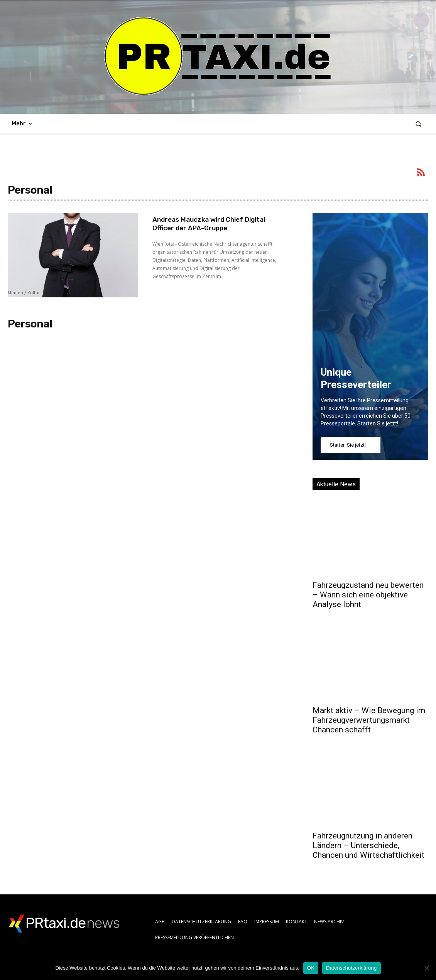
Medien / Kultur (24, 293)
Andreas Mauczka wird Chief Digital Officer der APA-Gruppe (213, 224)
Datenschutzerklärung (351, 968)
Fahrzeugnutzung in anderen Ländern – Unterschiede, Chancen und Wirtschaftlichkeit (368, 845)
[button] (418, 124)
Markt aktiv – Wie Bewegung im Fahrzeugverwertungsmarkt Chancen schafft (369, 720)
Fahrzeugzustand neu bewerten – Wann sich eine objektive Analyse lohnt (368, 595)
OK (311, 968)
